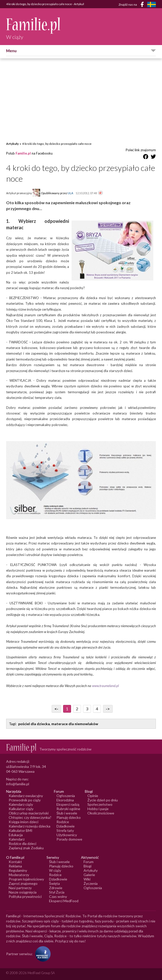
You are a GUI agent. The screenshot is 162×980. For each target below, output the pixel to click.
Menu (11, 51)
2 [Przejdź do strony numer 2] (77, 709)
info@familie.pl (18, 784)
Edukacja (16, 835)
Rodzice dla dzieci (22, 843)
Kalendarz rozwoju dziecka (30, 826)
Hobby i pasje (98, 809)
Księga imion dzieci (24, 822)
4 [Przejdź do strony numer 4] (97, 709)
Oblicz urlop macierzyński (29, 813)
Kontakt (15, 862)
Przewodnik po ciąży (25, 800)
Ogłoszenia (66, 796)
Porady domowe (69, 839)
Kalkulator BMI (21, 830)
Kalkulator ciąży (21, 809)
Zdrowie (56, 888)
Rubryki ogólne (68, 809)
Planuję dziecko (69, 817)
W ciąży (55, 870)
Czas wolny (58, 896)
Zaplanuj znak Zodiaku (26, 848)
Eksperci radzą (68, 804)
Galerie (89, 875)
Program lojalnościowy (26, 879)
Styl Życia (57, 892)
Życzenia (91, 883)
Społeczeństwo (100, 804)
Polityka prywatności (25, 896)
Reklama (15, 866)
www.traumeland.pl (105, 686)
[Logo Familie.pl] (34, 25)
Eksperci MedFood (64, 901)
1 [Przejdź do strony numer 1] (67, 709)
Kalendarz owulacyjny (26, 796)
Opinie (93, 796)
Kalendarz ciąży (21, 804)
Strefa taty (65, 830)
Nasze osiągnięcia (23, 892)
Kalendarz (17, 839)
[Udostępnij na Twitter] (153, 157)
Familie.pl (23, 153)
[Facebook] (143, 5)
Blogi (88, 866)
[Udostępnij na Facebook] (146, 157)
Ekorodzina (65, 800)
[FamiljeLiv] (152, 4)
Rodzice (63, 822)
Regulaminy (18, 870)
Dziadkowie (66, 826)
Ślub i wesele (67, 813)
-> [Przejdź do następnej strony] (108, 709)
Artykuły (12, 144)
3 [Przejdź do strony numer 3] (87, 709)
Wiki (87, 879)
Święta (54, 883)
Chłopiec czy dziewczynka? (30, 817)
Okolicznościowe (101, 813)
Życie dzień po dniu (103, 800)
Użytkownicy (67, 835)
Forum (89, 862)
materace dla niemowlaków (75, 724)
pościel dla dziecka (34, 724)
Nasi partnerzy (20, 888)
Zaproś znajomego (23, 883)
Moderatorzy (19, 875)
